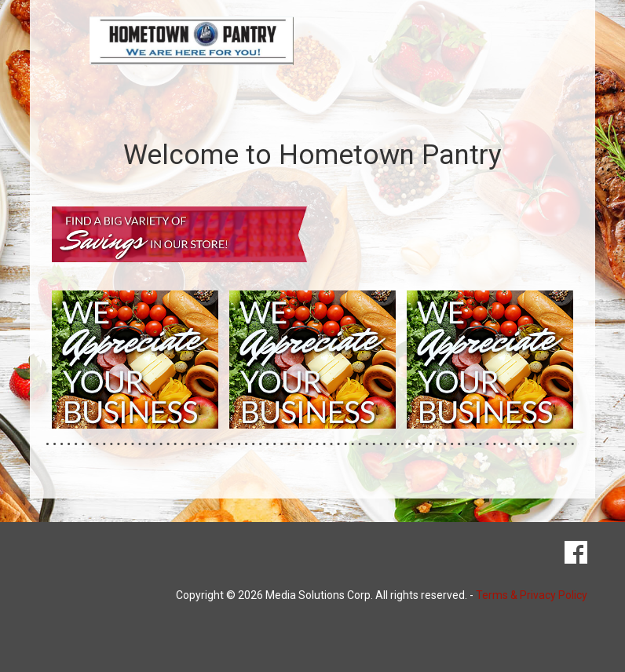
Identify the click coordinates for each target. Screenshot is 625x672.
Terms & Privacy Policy (532, 595)
